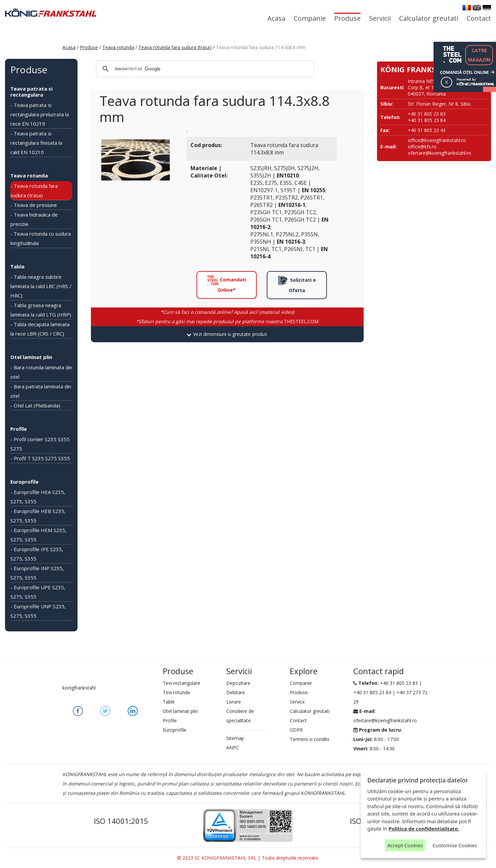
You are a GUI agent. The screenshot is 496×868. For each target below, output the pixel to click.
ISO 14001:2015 (121, 821)
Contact (479, 18)
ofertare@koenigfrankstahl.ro (440, 153)
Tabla (17, 266)
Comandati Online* (227, 284)
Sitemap (235, 738)
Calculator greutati (429, 18)
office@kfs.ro (422, 147)
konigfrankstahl (79, 688)
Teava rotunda (118, 47)
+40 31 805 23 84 (372, 692)
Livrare (234, 702)
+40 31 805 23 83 (399, 683)
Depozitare (238, 683)
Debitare (236, 692)
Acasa (276, 18)
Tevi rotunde (176, 692)
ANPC (233, 748)
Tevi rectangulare (181, 683)
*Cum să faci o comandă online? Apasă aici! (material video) (227, 312)
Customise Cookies (455, 845)
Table (169, 702)
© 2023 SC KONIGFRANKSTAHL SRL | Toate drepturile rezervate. (248, 858)
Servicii (380, 18)
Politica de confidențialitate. (424, 829)
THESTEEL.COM (227, 321)
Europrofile (24, 482)
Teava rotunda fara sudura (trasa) (175, 47)
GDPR (296, 730)
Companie (310, 18)
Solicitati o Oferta (297, 284)
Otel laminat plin (31, 357)
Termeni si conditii (309, 739)
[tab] (227, 334)
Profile (19, 429)
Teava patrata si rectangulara (31, 92)
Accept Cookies (405, 845)
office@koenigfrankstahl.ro (437, 140)
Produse (347, 18)
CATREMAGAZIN (479, 55)
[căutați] (204, 69)
